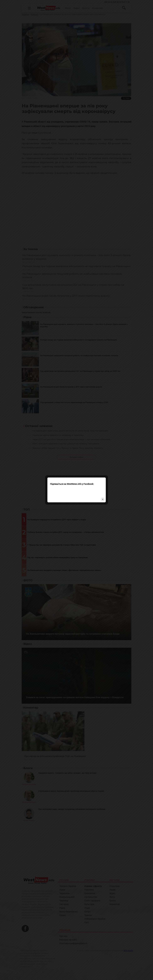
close (103, 491)
